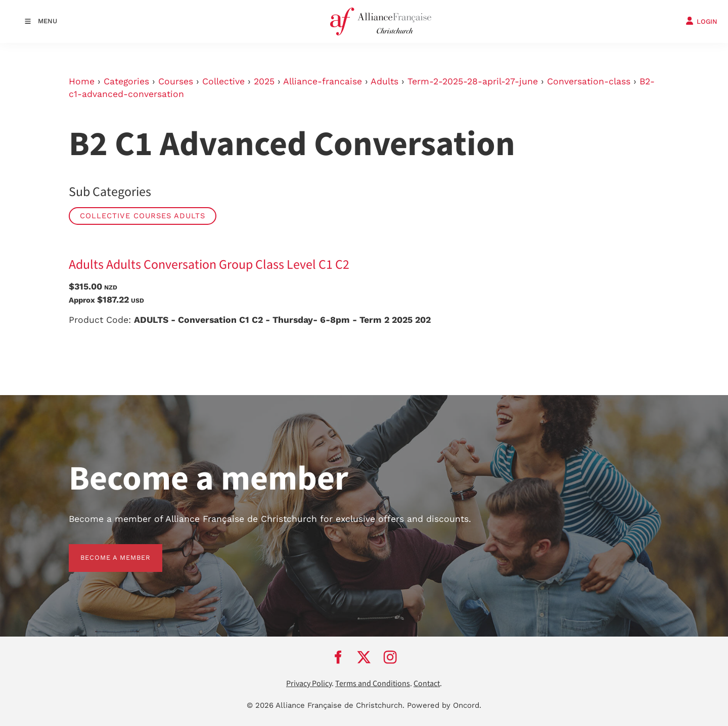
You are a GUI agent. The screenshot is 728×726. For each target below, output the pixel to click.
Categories (126, 81)
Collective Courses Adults (143, 216)
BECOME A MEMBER (104, 550)
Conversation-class (589, 81)
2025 (264, 81)
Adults (384, 81)
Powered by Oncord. (444, 705)
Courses (176, 81)
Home (82, 81)
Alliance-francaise (323, 81)
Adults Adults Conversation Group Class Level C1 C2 (209, 265)
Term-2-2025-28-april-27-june (473, 81)
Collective (223, 81)
